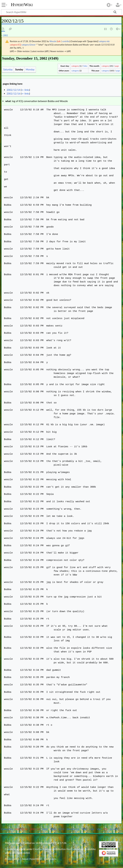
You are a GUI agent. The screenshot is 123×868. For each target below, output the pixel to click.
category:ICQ (16, 45)
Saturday (8, 69)
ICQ (105, 829)
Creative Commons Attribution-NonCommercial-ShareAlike (65, 849)
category (75, 66)
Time (84, 829)
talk (59, 41)
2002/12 (35, 829)
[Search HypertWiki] (61, 12)
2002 (6, 35)
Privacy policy (12, 859)
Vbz (99, 829)
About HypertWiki (32, 859)
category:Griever (28, 45)
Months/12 (73, 829)
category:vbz (104, 41)
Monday (30, 69)
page (117, 66)
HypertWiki (22, 5)
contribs (66, 41)
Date (92, 829)
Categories (7, 829)
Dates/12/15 (57, 829)
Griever (114, 829)
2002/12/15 (21, 829)
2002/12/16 (13, 93)
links (85, 66)
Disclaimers (50, 859)
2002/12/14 (13, 90)
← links (25, 90)
